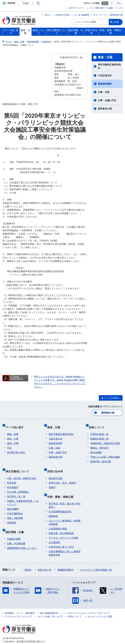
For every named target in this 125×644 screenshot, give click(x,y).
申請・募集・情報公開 (62, 488)
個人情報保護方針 (49, 603)
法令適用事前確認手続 (60, 502)
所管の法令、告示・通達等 (62, 476)
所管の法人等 (44, 560)
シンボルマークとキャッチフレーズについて (87, 603)
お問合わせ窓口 (63, 15)
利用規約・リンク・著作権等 (20, 603)
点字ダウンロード (77, 8)
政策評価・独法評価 (101, 458)
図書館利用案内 (66, 560)
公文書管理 (54, 532)
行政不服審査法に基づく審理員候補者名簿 (65, 543)
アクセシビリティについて (19, 606)
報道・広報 (105, 57)
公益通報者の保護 (58, 519)
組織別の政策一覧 (99, 435)
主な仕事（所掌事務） (18, 485)
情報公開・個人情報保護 (61, 523)
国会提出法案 (56, 471)
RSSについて (75, 606)
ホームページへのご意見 (100, 606)
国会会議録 (96, 449)
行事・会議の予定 (107, 100)
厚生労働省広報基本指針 (109, 66)
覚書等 (52, 481)
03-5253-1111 (21, 635)
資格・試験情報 (15, 511)
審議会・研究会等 (99, 444)
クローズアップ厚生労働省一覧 (96, 560)
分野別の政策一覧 (99, 430)
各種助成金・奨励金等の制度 (105, 440)
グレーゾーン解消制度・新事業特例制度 (65, 512)
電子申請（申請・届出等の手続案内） (65, 495)
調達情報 (53, 506)
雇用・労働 (13, 440)
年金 (9, 444)
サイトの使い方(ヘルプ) (50, 606)
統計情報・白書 (16, 523)
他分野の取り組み (16, 449)
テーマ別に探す (16, 425)
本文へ (48, 15)
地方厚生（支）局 (16, 490)
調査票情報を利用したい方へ (22, 538)
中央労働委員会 (15, 507)
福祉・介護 (13, 435)
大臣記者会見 (105, 75)
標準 (105, 3)
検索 (117, 22)
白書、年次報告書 (16, 533)
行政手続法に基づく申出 (61, 537)
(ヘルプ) (119, 8)
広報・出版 (104, 92)
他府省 (28, 560)
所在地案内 (13, 481)
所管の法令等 (56, 466)
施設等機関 (13, 502)
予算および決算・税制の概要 (105, 453)
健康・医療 (13, 430)
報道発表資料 (105, 84)
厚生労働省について (19, 466)
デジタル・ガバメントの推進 (63, 528)
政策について (98, 425)
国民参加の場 (116, 15)
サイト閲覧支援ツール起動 (101, 8)
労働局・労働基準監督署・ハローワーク (23, 496)
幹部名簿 (12, 476)
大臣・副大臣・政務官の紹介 (22, 471)
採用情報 (12, 516)
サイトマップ (99, 15)
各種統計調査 (14, 529)
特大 (119, 3)
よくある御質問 (82, 15)
